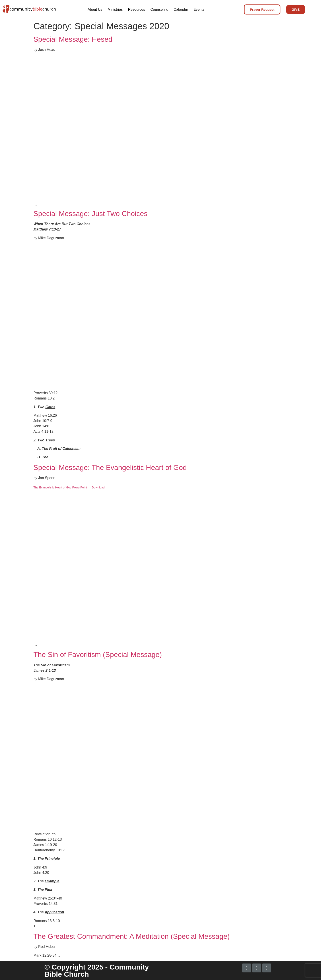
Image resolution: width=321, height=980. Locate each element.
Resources (136, 9)
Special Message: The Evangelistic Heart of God (110, 467)
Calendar (181, 9)
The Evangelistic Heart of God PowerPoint (60, 487)
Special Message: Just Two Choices (91, 214)
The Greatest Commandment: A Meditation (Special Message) (132, 936)
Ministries (115, 9)
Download (98, 487)
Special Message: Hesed (73, 39)
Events (199, 9)
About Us (95, 9)
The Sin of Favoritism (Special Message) (98, 655)
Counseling (159, 9)
